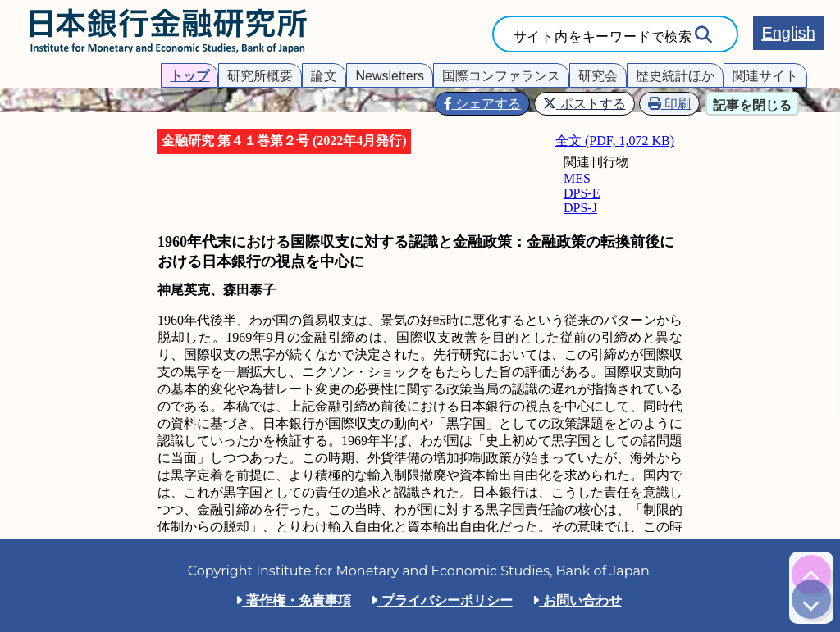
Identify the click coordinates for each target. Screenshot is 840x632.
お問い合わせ (577, 600)
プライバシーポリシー (441, 600)
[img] (811, 575)
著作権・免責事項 (293, 600)
